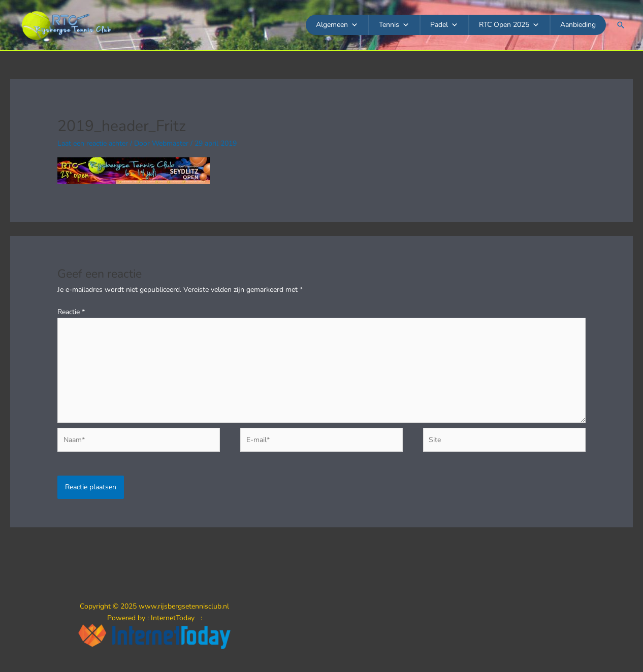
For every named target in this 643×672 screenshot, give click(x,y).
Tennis (394, 25)
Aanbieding (578, 25)
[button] (621, 25)
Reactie (71, 312)
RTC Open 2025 (509, 25)
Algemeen (337, 25)
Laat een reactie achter (93, 143)
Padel (444, 25)
